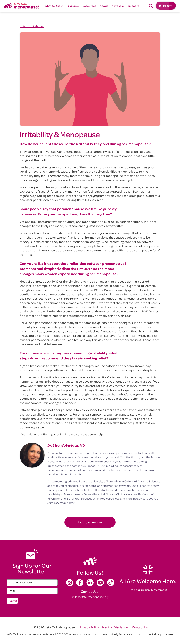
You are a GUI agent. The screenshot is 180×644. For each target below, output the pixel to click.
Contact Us (140, 627)
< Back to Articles (32, 26)
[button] (54, 6)
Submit (12, 601)
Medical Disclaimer (116, 627)
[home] (21, 6)
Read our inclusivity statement (148, 590)
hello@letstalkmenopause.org (90, 597)
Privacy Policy (89, 627)
